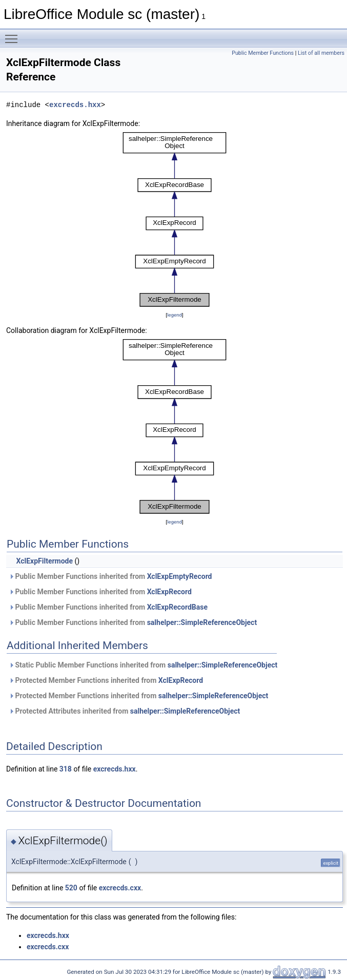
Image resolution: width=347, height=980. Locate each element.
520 (71, 888)
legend (175, 315)
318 (66, 769)
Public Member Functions (263, 53)
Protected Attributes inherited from (124, 711)
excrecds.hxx (75, 105)
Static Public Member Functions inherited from (143, 665)
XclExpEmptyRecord (180, 576)
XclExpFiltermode (44, 561)
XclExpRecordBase (177, 607)
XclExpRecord (169, 592)
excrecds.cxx (120, 888)
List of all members (321, 53)
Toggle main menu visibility (14, 34)
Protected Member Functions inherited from (106, 680)
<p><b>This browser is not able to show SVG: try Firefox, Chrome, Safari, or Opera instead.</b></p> (175, 219)
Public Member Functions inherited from (110, 576)
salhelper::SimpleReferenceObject (202, 622)
